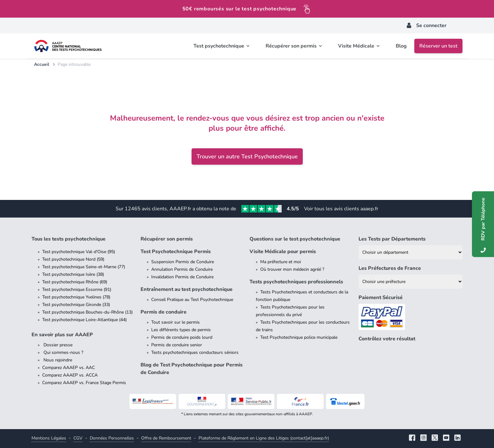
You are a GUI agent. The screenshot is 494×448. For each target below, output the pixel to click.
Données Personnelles (112, 438)
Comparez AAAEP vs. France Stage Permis (84, 383)
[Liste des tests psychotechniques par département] (411, 252)
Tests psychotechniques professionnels (296, 282)
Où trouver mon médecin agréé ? (292, 269)
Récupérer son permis (167, 239)
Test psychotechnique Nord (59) (73, 259)
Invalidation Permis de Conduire (182, 277)
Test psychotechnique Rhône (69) (75, 282)
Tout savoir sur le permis (175, 322)
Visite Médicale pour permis (283, 252)
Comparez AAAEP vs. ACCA (70, 375)
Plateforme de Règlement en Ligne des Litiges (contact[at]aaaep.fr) (264, 438)
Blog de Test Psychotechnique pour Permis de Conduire (192, 369)
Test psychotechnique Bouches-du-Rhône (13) (87, 312)
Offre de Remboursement (166, 438)
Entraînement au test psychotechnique (187, 289)
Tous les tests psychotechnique (69, 239)
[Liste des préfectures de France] (411, 282)
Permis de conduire (164, 312)
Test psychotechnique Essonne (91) (77, 289)
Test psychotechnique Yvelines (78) (76, 297)
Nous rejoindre (57, 360)
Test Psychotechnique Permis (176, 252)
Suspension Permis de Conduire (183, 262)
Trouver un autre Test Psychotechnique (247, 156)
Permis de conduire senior (177, 345)
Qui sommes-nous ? (63, 352)
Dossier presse (57, 345)
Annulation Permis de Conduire (182, 269)
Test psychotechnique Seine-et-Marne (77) (84, 267)
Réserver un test (438, 46)
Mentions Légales (49, 438)
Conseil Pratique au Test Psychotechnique (192, 300)
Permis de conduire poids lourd (182, 337)
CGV (78, 438)
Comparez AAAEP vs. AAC (69, 368)
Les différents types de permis (181, 330)
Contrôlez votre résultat (387, 339)
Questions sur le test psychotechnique (295, 239)
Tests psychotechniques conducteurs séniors (195, 352)
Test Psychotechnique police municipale (299, 337)
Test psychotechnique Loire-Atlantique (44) (84, 320)
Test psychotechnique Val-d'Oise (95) (79, 252)
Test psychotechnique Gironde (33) (76, 305)
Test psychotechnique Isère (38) (73, 274)
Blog (401, 46)
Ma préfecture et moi (281, 262)
